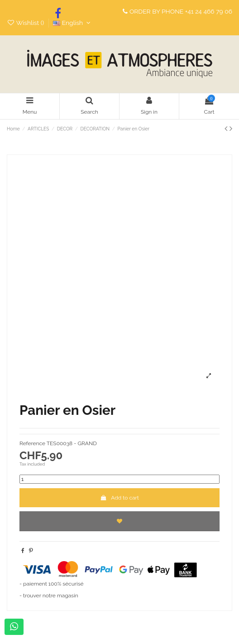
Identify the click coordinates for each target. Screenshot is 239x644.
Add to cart (119, 498)
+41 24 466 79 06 (209, 11)
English (73, 23)
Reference (32, 443)
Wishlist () (26, 23)
